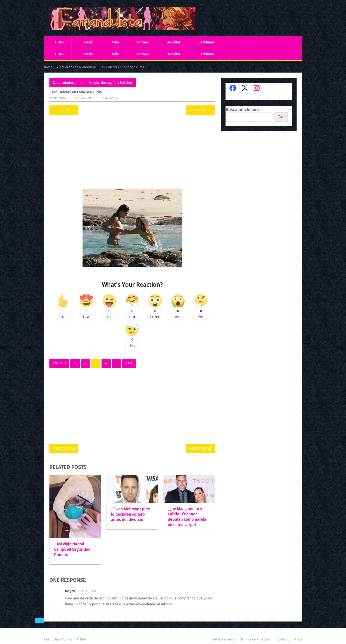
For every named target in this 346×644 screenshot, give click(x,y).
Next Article (200, 110)
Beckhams (207, 42)
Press (298, 639)
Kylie (115, 42)
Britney (143, 42)
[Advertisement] (132, 152)
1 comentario (109, 98)
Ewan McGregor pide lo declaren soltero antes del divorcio (131, 514)
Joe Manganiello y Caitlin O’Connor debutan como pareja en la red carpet (187, 517)
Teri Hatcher (123, 83)
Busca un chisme (242, 110)
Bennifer (173, 42)
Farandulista (58, 98)
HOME (60, 42)
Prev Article (64, 110)
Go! (281, 117)
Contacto (283, 639)
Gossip (88, 42)
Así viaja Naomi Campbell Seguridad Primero (72, 549)
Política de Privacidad (256, 639)
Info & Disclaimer (224, 639)
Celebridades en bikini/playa (76, 83)
